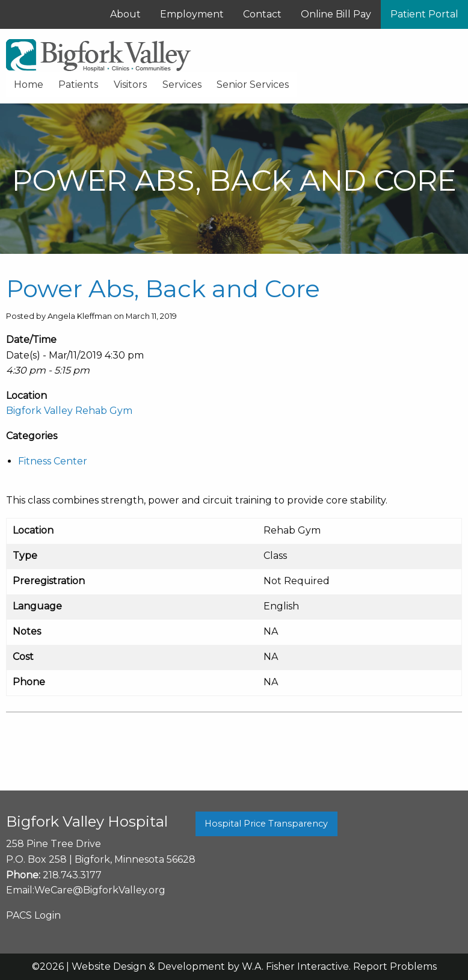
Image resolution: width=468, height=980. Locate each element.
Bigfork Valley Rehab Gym (69, 411)
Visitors (130, 85)
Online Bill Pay (336, 14)
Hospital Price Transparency (266, 824)
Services (182, 85)
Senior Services (253, 85)
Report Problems (395, 966)
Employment (192, 14)
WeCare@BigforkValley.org (100, 890)
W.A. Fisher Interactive (295, 966)
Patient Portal (424, 14)
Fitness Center (53, 461)
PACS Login (33, 915)
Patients (78, 85)
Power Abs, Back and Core (163, 288)
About (125, 14)
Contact (262, 14)
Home (29, 85)
